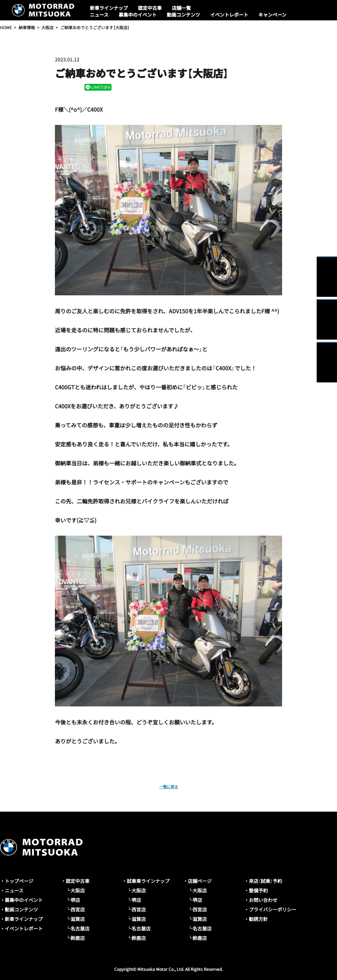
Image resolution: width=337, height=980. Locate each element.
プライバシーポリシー (273, 909)
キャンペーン (272, 15)
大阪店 (78, 890)
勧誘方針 (258, 919)
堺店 (75, 900)
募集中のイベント (138, 15)
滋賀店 (78, 919)
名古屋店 (80, 928)
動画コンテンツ (183, 15)
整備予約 (258, 890)
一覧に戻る (168, 786)
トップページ (19, 881)
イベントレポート (229, 15)
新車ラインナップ (109, 8)
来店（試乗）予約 (265, 881)
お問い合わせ (263, 900)
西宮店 (78, 909)
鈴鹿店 (78, 938)
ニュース (99, 15)
